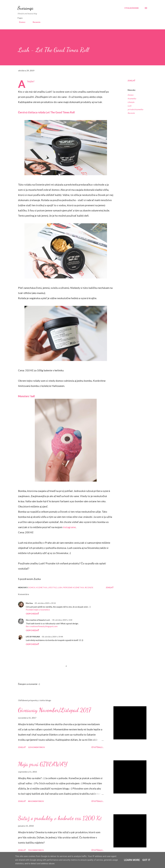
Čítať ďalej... (98, 747)
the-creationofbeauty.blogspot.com (42, 626)
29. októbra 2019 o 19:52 (45, 603)
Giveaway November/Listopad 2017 (54, 710)
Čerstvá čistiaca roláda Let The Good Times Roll (46, 112)
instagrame (69, 527)
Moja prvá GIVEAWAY (43, 764)
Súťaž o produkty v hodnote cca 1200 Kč (60, 818)
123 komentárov (36, 747)
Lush (129, 106)
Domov (21, 22)
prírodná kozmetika (135, 109)
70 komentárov (36, 850)
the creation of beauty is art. (38, 620)
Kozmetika (132, 99)
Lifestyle (131, 102)
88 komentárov (36, 801)
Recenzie (35, 22)
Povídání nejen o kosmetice (38, 610)
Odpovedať (32, 614)
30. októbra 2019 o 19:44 (52, 637)
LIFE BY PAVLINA (33, 637)
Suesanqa (25, 8)
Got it (146, 860)
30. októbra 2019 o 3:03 (62, 620)
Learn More (132, 860)
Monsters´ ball (26, 396)
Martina (29, 603)
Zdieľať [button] (131, 81)
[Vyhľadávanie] (132, 8)
